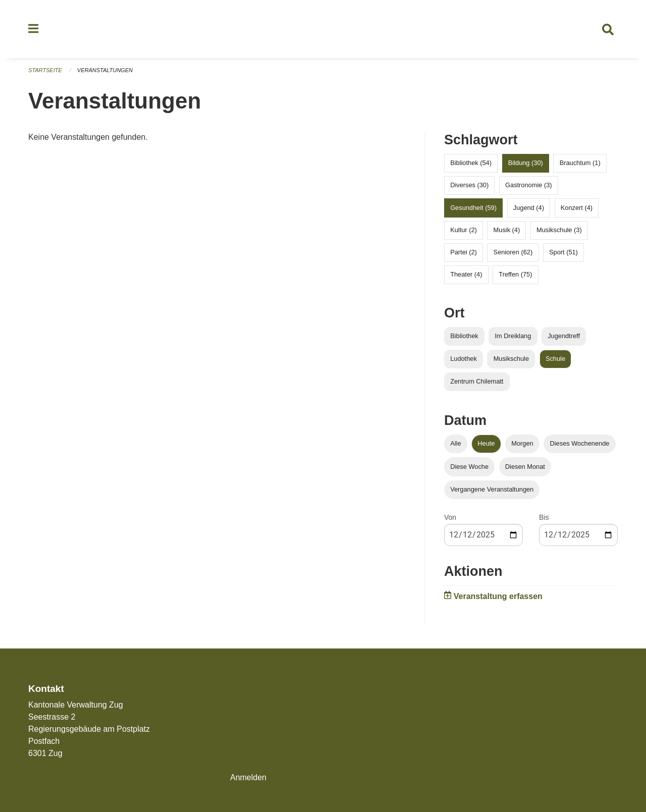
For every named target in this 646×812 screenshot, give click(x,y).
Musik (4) (507, 230)
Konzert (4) (577, 208)
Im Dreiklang (513, 336)
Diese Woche (469, 467)
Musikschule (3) (559, 230)
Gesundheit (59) (473, 208)
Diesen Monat (525, 467)
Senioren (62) (513, 253)
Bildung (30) (526, 163)
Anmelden (248, 777)
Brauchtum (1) (580, 163)
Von (450, 517)
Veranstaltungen (105, 71)
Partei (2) (464, 253)
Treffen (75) (515, 275)
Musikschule (511, 359)
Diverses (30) (469, 185)
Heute (486, 444)
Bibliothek (464, 336)
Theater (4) (466, 275)
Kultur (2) (464, 230)
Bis (544, 517)
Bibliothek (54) (471, 163)
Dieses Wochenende (580, 444)
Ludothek (464, 359)
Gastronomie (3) (528, 185)
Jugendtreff (564, 336)
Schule (555, 359)
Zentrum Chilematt (477, 382)
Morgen (522, 444)
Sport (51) (563, 253)
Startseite (45, 71)
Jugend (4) (529, 208)
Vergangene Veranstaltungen (492, 489)
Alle (455, 444)
